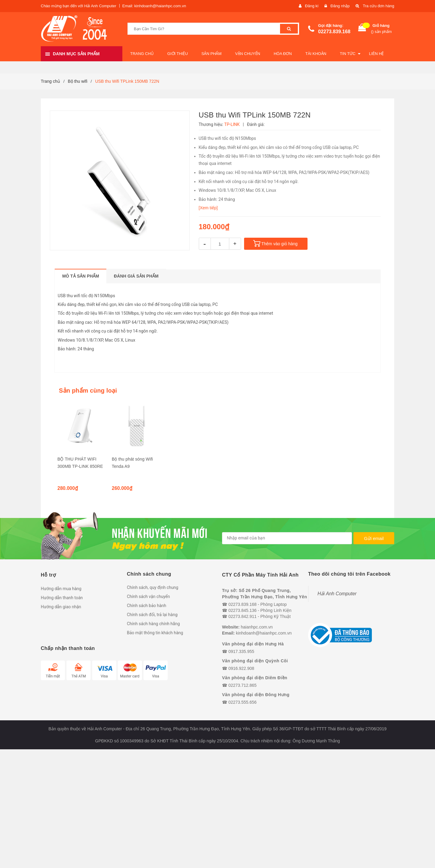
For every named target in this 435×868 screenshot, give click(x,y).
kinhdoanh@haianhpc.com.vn (264, 633)
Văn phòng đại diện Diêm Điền (255, 678)
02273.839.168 (334, 32)
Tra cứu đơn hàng (379, 6)
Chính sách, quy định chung (153, 587)
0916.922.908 (241, 668)
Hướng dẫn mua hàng (61, 589)
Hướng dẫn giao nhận (61, 607)
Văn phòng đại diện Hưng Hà (253, 644)
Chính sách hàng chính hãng (153, 624)
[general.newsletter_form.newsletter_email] (287, 538)
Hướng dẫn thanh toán (62, 598)
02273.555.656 (242, 702)
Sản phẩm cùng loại (88, 391)
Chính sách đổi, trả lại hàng (152, 615)
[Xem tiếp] (208, 208)
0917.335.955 (241, 651)
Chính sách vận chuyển (148, 596)
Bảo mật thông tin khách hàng (155, 633)
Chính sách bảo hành (147, 606)
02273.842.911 (242, 616)
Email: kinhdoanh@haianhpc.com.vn (154, 6)
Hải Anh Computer (337, 594)
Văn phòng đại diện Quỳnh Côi (255, 661)
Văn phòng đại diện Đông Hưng (256, 695)
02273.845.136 (242, 610)
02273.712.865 (242, 685)
